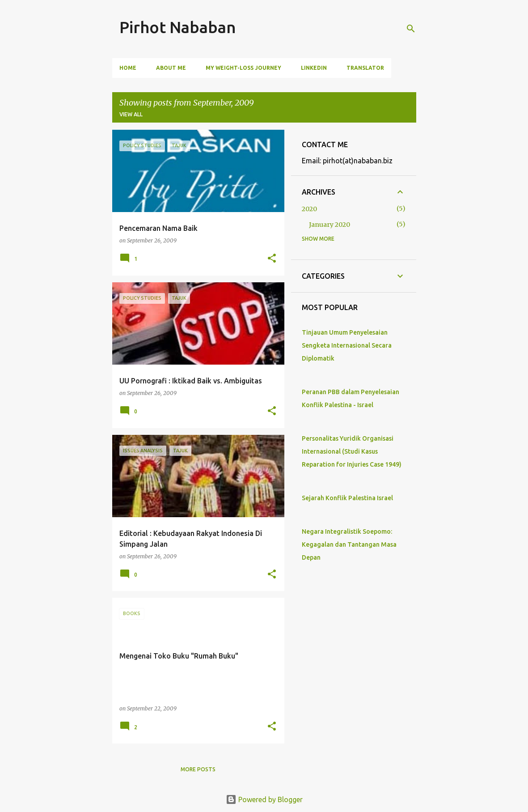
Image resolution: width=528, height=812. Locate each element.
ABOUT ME (171, 68)
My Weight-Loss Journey (243, 68)
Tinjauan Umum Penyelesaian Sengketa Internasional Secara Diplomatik (347, 345)
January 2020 (329, 225)
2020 (309, 209)
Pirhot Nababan (178, 27)
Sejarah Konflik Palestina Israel (347, 498)
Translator (365, 68)
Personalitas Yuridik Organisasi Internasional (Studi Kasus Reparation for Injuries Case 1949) (352, 451)
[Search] (411, 29)
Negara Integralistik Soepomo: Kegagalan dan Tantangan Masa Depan (349, 544)
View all (131, 114)
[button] (272, 259)
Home (128, 68)
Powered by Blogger (264, 799)
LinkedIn (314, 68)
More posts (198, 769)
